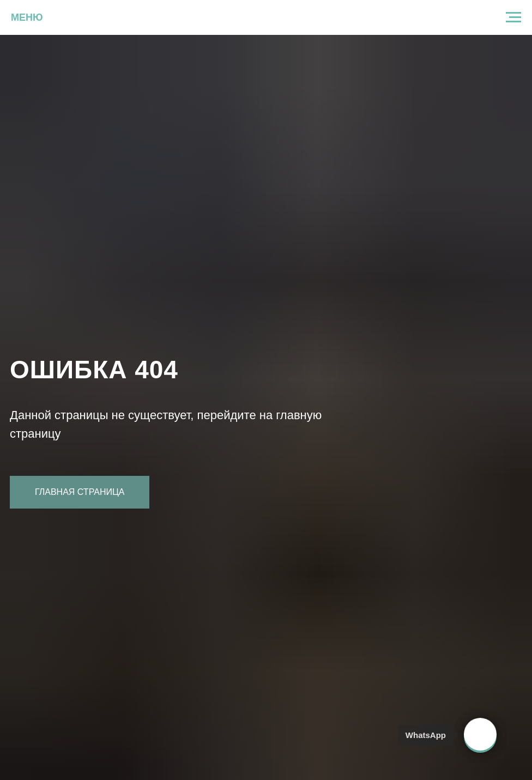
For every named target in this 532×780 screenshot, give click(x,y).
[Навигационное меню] (513, 17)
